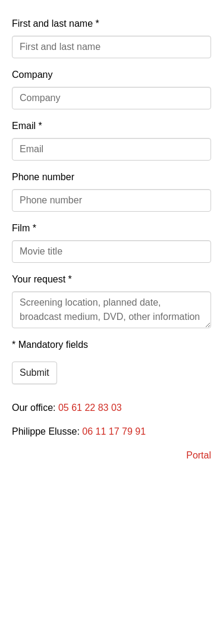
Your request (42, 279)
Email (27, 126)
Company (32, 75)
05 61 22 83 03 (90, 408)
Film (24, 228)
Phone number (43, 177)
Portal (199, 455)
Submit (34, 373)
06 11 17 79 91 (114, 431)
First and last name (56, 23)
